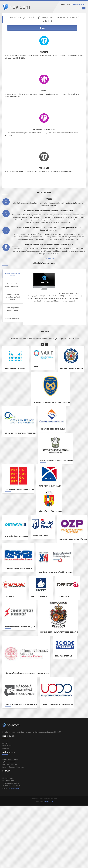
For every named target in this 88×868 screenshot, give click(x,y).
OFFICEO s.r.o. (64, 596)
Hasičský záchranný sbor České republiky (52, 402)
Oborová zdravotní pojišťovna (73, 539)
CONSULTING (7, 746)
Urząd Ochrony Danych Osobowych (58, 704)
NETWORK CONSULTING (44, 129)
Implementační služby (10, 759)
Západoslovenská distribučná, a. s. (20, 627)
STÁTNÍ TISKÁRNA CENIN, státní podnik (57, 461)
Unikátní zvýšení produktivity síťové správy (13, 297)
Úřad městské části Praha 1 (50, 486)
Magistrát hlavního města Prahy (19, 490)
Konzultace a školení (10, 764)
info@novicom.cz (79, 4)
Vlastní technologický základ (13, 274)
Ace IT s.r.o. (49, 801)
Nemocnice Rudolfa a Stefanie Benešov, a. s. (59, 632)
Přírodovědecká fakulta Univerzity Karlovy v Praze (28, 673)
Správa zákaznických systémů (13, 767)
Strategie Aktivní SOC (13, 318)
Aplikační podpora (9, 762)
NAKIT (36, 366)
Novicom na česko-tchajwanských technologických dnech (49, 244)
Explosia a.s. (10, 596)
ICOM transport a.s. (64, 656)
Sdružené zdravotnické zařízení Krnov (56, 572)
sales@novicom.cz (14, 788)
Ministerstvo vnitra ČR (15, 368)
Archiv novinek (49, 258)
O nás (42, 28)
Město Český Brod (41, 535)
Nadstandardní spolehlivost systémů (13, 285)
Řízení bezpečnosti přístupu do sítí (13, 309)
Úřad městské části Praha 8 (50, 511)
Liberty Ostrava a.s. (40, 596)
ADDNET (44, 52)
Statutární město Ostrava (16, 536)
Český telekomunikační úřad (53, 429)
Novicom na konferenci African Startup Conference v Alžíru (49, 211)
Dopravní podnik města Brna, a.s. (19, 569)
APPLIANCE (44, 168)
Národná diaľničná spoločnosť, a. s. (21, 705)
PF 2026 (49, 199)
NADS (44, 91)
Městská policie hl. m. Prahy (72, 368)
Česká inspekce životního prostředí (20, 433)
